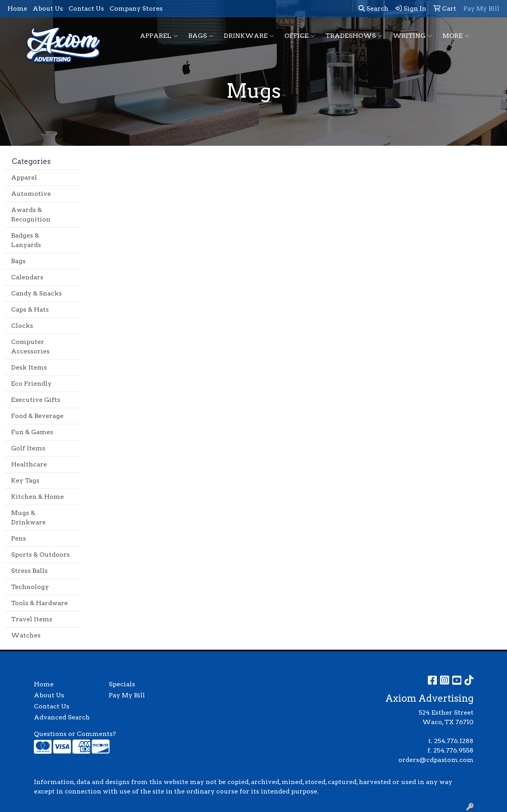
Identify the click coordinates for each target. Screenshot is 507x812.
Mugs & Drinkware (28, 517)
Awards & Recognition (31, 215)
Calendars (27, 277)
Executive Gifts (36, 400)
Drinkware (249, 36)
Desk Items (29, 367)
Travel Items (32, 619)
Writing (412, 36)
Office (300, 36)
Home (17, 8)
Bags (201, 36)
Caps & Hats (30, 309)
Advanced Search (62, 717)
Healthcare (29, 464)
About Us (48, 8)
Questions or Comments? (75, 734)
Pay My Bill (127, 695)
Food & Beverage (37, 416)
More (456, 36)
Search (373, 8)
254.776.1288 (454, 741)
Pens (19, 538)
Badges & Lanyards (26, 240)
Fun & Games (32, 432)
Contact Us (86, 8)
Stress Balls (29, 571)
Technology (30, 587)
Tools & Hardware (39, 603)
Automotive (31, 194)
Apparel (159, 36)
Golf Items (28, 448)
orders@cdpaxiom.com (436, 760)
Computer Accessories (30, 347)
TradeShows (354, 36)
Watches (26, 635)
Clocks (22, 326)
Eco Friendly (31, 384)
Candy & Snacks (36, 293)
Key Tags (25, 480)
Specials (122, 684)
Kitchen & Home (37, 497)
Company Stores (136, 8)
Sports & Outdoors (40, 555)
